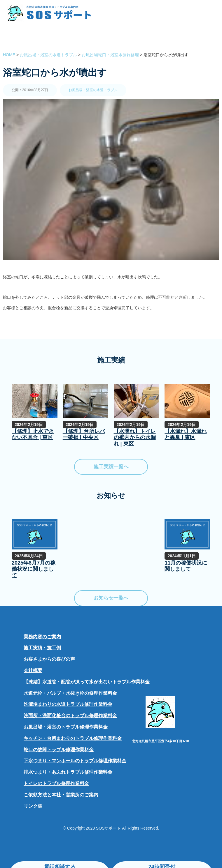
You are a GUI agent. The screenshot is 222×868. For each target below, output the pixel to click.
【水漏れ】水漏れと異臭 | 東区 (186, 434)
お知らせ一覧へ (111, 598)
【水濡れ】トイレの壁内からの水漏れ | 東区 (135, 437)
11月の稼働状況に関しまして (186, 566)
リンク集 (33, 806)
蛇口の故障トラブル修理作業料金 (59, 750)
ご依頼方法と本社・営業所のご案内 (61, 795)
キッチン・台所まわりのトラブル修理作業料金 (73, 738)
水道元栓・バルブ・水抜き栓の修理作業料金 (70, 693)
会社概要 (33, 670)
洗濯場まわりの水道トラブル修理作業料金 (68, 704)
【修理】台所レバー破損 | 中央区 (84, 434)
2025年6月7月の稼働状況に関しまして (34, 569)
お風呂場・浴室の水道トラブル (93, 90)
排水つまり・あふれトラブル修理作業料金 (68, 772)
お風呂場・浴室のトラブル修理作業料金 (66, 727)
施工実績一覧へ (111, 467)
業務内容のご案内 (42, 637)
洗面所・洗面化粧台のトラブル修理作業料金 (70, 716)
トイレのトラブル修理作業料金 (56, 783)
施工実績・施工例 (42, 648)
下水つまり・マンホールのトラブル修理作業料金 (75, 761)
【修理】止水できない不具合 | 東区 (33, 434)
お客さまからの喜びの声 (49, 659)
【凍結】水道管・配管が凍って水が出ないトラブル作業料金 (87, 682)
